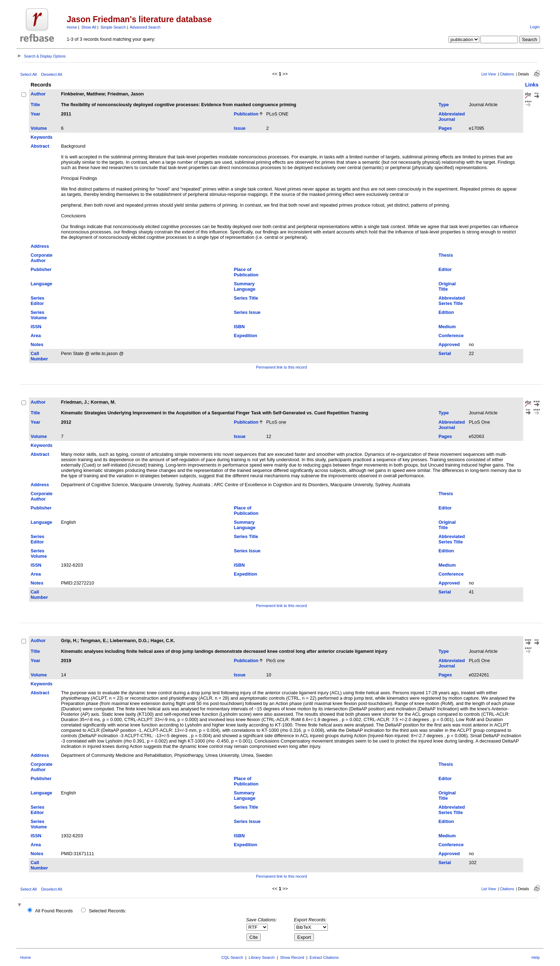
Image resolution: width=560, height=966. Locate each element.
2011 (66, 114)
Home (72, 27)
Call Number (39, 356)
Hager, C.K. (163, 640)
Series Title (246, 298)
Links (532, 85)
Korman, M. (103, 402)
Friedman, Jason (126, 94)
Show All (89, 27)
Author (38, 94)
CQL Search (232, 957)
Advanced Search (145, 27)
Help (536, 957)
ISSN (36, 327)
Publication (246, 114)
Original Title (447, 286)
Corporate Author (42, 258)
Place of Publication (246, 272)
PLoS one (276, 422)
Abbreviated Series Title (452, 301)
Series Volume (39, 315)
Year (36, 114)
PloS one (275, 661)
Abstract (40, 146)
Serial (445, 353)
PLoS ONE (277, 114)
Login (535, 27)
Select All (29, 74)
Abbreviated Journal (452, 117)
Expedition (246, 336)
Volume (39, 128)
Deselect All (51, 74)
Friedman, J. (74, 402)
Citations (507, 74)
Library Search (262, 957)
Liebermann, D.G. (129, 640)
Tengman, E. (94, 640)
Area (36, 336)
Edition (446, 312)
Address (40, 246)
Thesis (446, 255)
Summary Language (245, 286)
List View (489, 74)
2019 (66, 661)
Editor (445, 269)
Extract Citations (324, 957)
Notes (37, 344)
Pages (445, 128)
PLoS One (479, 422)
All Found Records (54, 911)
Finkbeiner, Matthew (83, 94)
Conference (451, 336)
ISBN (239, 327)
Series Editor (37, 301)
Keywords (42, 137)
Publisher (41, 269)
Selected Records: (108, 911)
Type (444, 105)
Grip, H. (69, 640)
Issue (240, 128)
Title (35, 105)
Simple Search (113, 27)
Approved (449, 344)
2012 (66, 422)
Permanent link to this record (281, 367)
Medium (447, 327)
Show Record (292, 957)
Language (41, 284)
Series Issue (247, 312)
